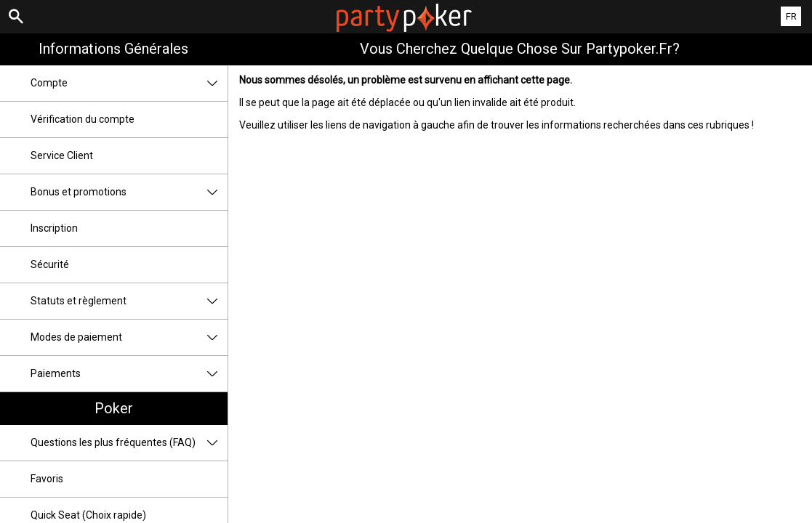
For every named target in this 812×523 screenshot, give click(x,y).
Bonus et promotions (129, 192)
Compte (129, 83)
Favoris (47, 479)
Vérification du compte (83, 119)
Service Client (62, 155)
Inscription (54, 228)
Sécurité (50, 264)
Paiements (129, 374)
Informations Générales (113, 49)
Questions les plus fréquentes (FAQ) (129, 443)
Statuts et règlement (129, 301)
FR (791, 16)
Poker (114, 408)
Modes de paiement (129, 337)
